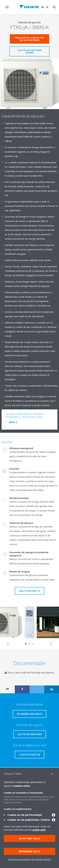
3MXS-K (13, 422)
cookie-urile (39, 830)
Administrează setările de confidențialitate (30, 859)
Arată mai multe (30, 591)
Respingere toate (29, 851)
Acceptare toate (29, 838)
